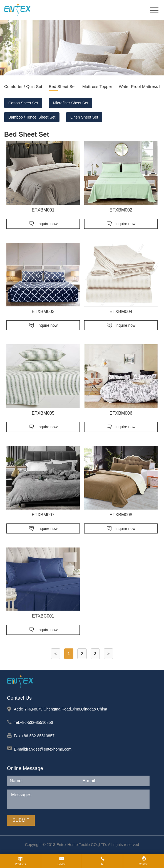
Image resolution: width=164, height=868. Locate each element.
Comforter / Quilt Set (23, 86)
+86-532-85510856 (37, 722)
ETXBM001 (43, 210)
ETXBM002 (121, 210)
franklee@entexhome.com (49, 749)
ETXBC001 (43, 616)
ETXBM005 (43, 413)
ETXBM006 (121, 413)
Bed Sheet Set (62, 86)
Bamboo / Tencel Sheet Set (32, 117)
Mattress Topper (97, 86)
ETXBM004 (121, 312)
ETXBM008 (121, 515)
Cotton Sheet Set (23, 103)
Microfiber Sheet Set (71, 103)
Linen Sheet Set (84, 117)
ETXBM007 (43, 515)
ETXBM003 (43, 312)
